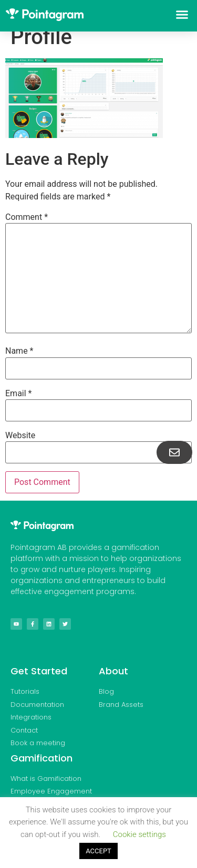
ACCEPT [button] (98, 851)
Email (18, 394)
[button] (182, 15)
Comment (27, 217)
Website (20, 436)
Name (19, 351)
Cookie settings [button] (139, 834)
